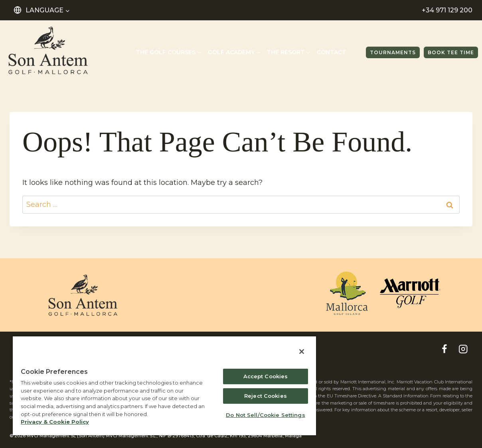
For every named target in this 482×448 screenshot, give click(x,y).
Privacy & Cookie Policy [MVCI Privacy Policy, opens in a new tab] (55, 422)
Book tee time (451, 52)
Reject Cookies (266, 396)
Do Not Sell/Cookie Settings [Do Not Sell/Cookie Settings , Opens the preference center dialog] (266, 415)
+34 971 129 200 (447, 10)
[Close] (302, 352)
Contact (331, 52)
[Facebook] (444, 349)
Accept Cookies (266, 376)
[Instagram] (463, 349)
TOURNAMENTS (393, 52)
